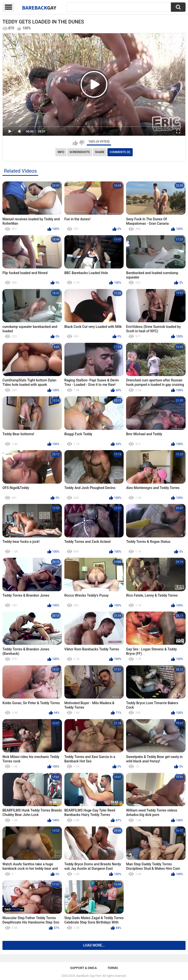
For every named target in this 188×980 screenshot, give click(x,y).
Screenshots (80, 152)
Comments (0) (120, 152)
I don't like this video (82, 143)
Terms (113, 968)
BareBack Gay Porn (89, 976)
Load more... (94, 945)
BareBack (39, 8)
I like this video (75, 143)
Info (61, 152)
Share (100, 152)
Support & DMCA (83, 968)
